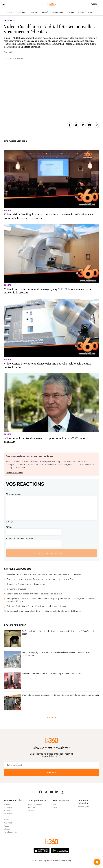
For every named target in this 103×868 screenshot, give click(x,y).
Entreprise (9, 21)
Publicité (32, 807)
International (58, 12)
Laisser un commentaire (51, 553)
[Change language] (95, 4)
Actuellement (9, 12)
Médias (81, 12)
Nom (9, 527)
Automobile (8, 823)
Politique (22, 12)
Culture (71, 12)
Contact (56, 807)
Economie (34, 12)
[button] (97, 862)
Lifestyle (7, 829)
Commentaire (14, 494)
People (7, 826)
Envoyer (51, 773)
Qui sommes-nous (35, 804)
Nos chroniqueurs (11, 832)
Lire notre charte (15, 472)
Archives (32, 811)
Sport (90, 12)
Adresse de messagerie (19, 538)
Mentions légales (83, 807)
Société (45, 12)
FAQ (54, 804)
